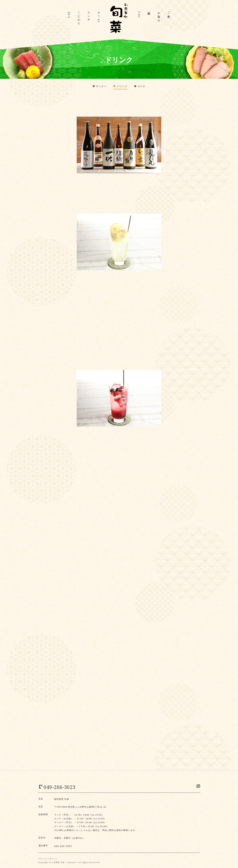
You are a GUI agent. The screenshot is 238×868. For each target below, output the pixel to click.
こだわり (79, 17)
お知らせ (159, 15)
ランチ (89, 15)
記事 (149, 10)
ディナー (99, 15)
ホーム (69, 14)
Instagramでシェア (198, 787)
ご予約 (169, 12)
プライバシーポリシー (48, 858)
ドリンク (121, 86)
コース (139, 14)
